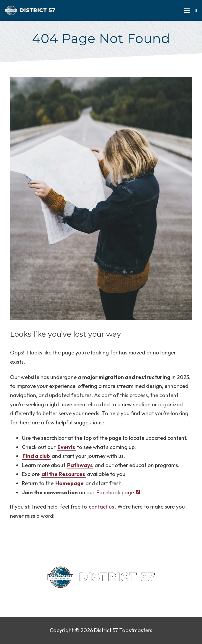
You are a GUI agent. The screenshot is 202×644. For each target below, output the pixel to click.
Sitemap (148, 597)
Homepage (70, 483)
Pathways (80, 465)
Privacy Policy (90, 597)
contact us (101, 507)
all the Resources (63, 474)
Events (66, 447)
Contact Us (57, 597)
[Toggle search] (196, 10)
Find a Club (123, 597)
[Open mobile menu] (187, 10)
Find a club (36, 456)
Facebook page (115, 492)
